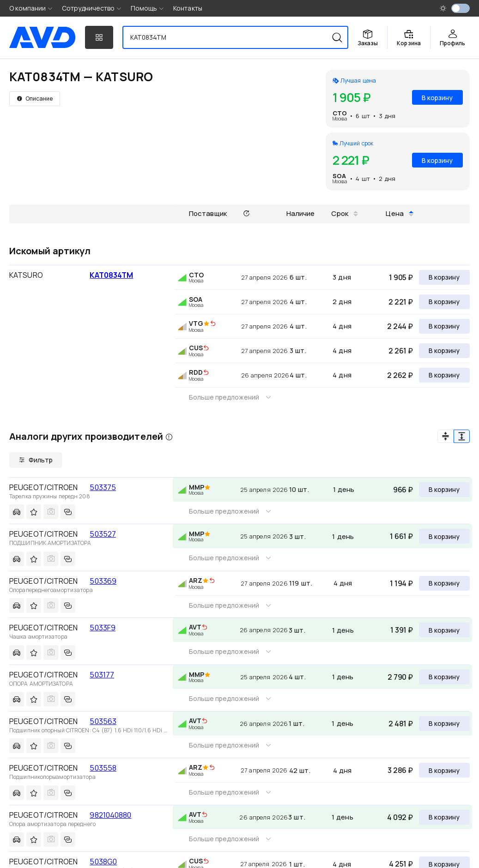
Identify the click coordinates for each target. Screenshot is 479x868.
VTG (196, 323)
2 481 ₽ (401, 724)
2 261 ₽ (401, 351)
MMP (197, 487)
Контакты (188, 8)
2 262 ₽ (400, 375)
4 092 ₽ (400, 817)
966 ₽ (403, 490)
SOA (339, 176)
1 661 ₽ (401, 536)
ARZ (196, 580)
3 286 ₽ (400, 770)
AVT (195, 627)
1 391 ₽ (402, 630)
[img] (213, 324)
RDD (196, 372)
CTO (340, 113)
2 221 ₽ (401, 302)
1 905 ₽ (401, 277)
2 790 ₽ (400, 677)
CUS (196, 348)
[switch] (461, 8)
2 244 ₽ (400, 326)
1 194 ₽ (401, 583)
